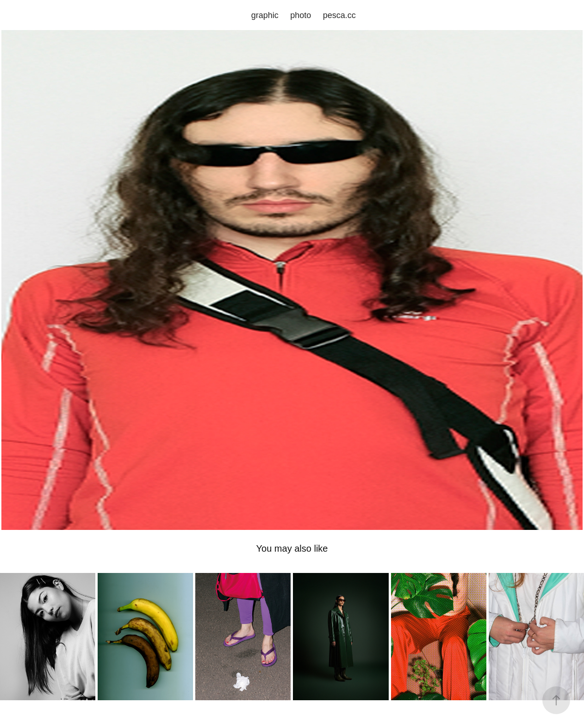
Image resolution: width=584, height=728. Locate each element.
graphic (265, 15)
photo (301, 15)
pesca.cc (339, 15)
